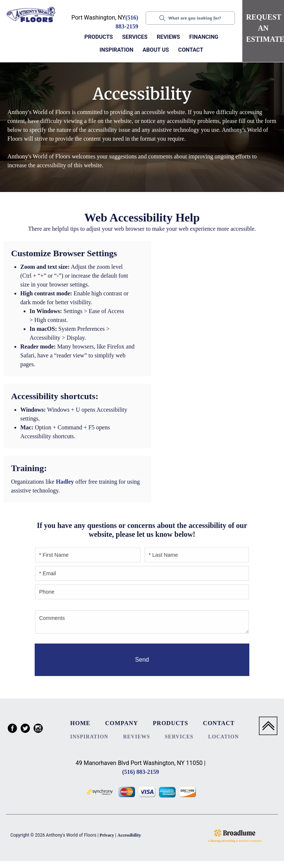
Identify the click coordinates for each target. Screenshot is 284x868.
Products (99, 37)
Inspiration (117, 50)
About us (156, 50)
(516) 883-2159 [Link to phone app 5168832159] (141, 772)
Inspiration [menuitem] (89, 737)
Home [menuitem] (80, 723)
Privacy (107, 835)
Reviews (168, 37)
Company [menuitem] (122, 723)
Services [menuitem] (179, 737)
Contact (191, 50)
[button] (100, 37)
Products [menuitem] (170, 723)
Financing (204, 37)
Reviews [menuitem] (137, 737)
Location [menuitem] (223, 737)
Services (135, 37)
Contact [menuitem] (219, 723)
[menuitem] (12, 730)
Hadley (65, 482)
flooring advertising (223, 841)
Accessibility (129, 835)
